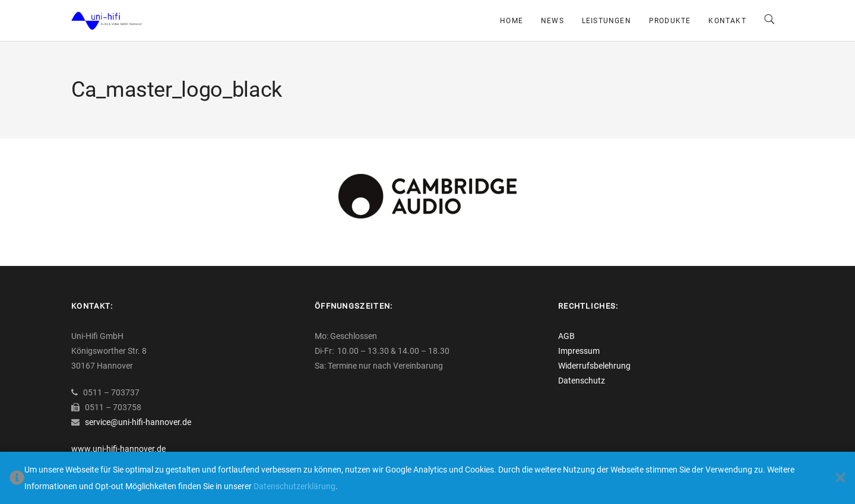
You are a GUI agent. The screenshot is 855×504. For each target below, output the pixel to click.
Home (512, 21)
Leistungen (607, 21)
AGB (566, 336)
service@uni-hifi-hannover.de (138, 422)
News (552, 21)
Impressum (579, 351)
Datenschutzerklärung (294, 486)
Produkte (670, 21)
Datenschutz (582, 381)
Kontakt (727, 21)
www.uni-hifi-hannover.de (118, 449)
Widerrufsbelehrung (594, 366)
